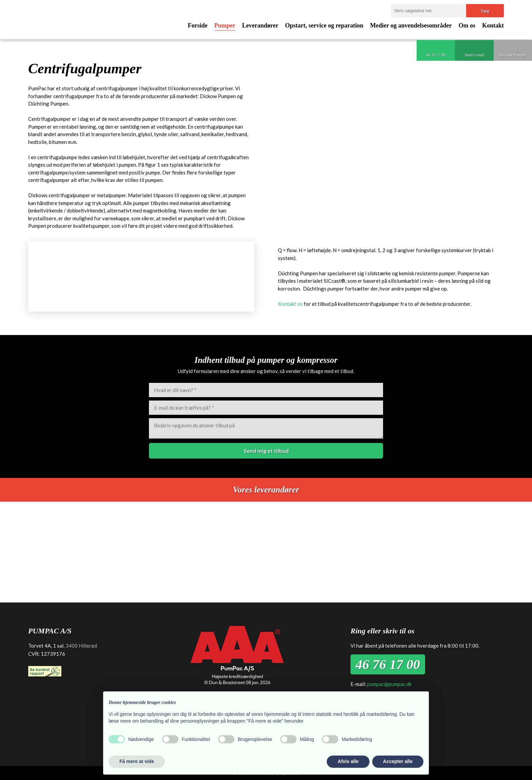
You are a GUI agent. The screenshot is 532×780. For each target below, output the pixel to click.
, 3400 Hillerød (80, 646)
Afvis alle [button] (348, 761)
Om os (467, 25)
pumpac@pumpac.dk (389, 684)
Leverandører (260, 25)
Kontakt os (290, 304)
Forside (198, 25)
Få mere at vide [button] (137, 761)
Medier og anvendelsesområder (411, 25)
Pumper (225, 25)
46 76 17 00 (388, 664)
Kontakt (493, 25)
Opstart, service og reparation (324, 25)
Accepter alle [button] (398, 761)
